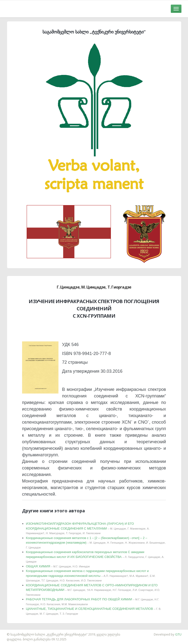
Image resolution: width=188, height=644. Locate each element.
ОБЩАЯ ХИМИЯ (58, 566)
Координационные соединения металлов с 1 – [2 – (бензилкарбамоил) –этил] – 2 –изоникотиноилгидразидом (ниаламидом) (96, 543)
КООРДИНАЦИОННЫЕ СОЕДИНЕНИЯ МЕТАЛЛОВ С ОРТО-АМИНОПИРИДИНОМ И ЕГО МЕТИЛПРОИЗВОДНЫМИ (93, 590)
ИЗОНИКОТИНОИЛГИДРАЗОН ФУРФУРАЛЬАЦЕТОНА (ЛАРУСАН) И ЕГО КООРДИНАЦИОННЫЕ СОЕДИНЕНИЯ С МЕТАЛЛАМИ (88, 528)
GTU (178, 634)
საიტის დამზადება (14, 632)
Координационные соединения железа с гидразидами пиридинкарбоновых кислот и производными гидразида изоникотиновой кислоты (91, 576)
